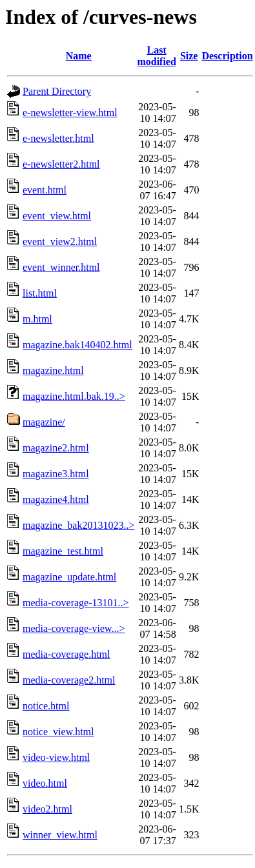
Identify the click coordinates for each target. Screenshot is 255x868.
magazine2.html (56, 448)
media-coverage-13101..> (76, 603)
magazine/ (44, 422)
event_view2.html (60, 242)
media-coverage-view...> (74, 628)
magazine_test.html (63, 551)
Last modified (156, 56)
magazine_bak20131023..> (78, 525)
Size (189, 56)
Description (227, 56)
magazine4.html (56, 499)
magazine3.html (56, 474)
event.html (45, 190)
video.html (45, 783)
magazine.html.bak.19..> (74, 396)
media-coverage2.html (69, 680)
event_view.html (57, 216)
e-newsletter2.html (61, 164)
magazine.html (53, 370)
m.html (37, 319)
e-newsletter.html (58, 138)
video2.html (47, 809)
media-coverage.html (66, 654)
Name (79, 56)
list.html (40, 293)
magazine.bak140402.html (77, 345)
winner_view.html (60, 835)
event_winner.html (61, 267)
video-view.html (56, 757)
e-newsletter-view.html (70, 113)
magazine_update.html (69, 577)
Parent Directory (57, 91)
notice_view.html (58, 732)
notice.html (46, 706)
